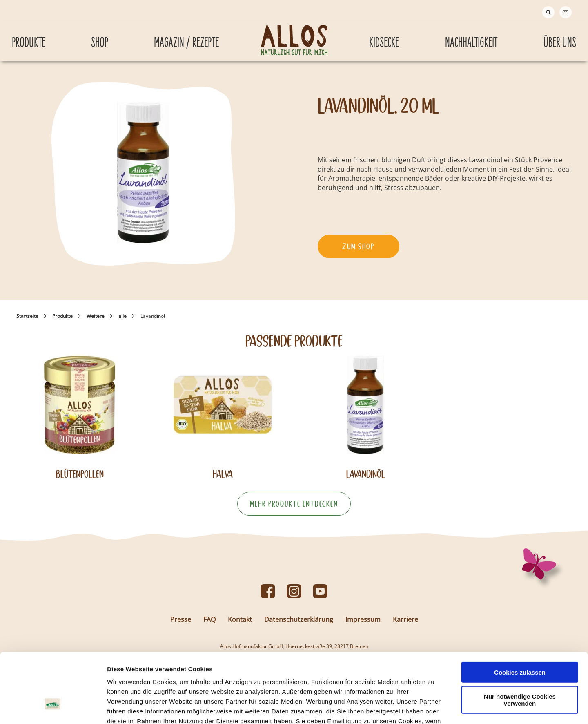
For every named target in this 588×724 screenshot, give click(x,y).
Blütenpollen (80, 480)
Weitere (96, 322)
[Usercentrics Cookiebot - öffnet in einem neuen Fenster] (53, 708)
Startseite (27, 322)
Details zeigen (434, 708)
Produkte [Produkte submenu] (29, 38)
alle (122, 322)
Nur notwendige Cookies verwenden (520, 644)
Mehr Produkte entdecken (294, 510)
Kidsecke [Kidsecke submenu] (384, 38)
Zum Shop (358, 253)
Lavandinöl (366, 480)
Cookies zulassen (520, 616)
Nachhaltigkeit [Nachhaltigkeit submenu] (471, 38)
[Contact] (566, 12)
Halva (223, 480)
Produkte (62, 322)
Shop (100, 38)
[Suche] (548, 12)
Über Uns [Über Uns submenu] (560, 38)
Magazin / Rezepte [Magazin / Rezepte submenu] (186, 38)
